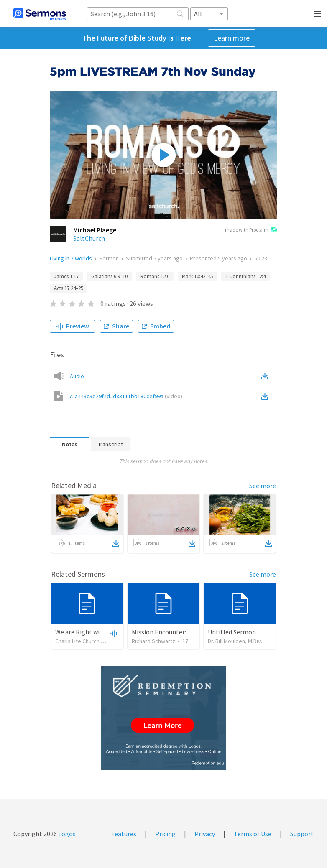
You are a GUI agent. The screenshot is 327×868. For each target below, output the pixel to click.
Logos (66, 834)
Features (124, 834)
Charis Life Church (77, 641)
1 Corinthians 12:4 (245, 276)
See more (263, 486)
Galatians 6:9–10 (109, 276)
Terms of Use (253, 834)
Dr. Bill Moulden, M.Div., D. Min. (244, 641)
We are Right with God (87, 632)
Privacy (205, 834)
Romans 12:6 (155, 276)
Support (302, 834)
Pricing (165, 834)
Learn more (232, 38)
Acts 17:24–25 (69, 288)
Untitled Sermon (232, 632)
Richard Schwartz (153, 641)
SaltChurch (89, 238)
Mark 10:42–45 (197, 276)
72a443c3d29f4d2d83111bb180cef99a (126, 396)
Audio (77, 376)
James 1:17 (66, 276)
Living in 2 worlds (71, 258)
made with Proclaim (251, 230)
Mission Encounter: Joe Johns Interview (188, 632)
